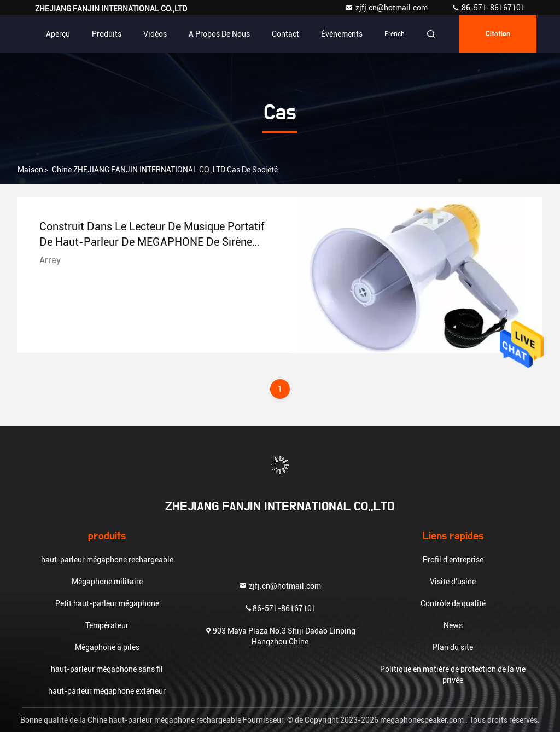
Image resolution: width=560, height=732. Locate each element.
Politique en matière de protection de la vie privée (453, 675)
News (453, 625)
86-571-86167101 (488, 8)
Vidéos (155, 34)
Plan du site (453, 647)
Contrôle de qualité (453, 603)
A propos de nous (219, 34)
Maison (30, 170)
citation (498, 34)
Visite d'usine (453, 582)
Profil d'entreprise (453, 560)
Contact (285, 34)
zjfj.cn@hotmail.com (387, 8)
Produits (107, 34)
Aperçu (58, 34)
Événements (342, 34)
